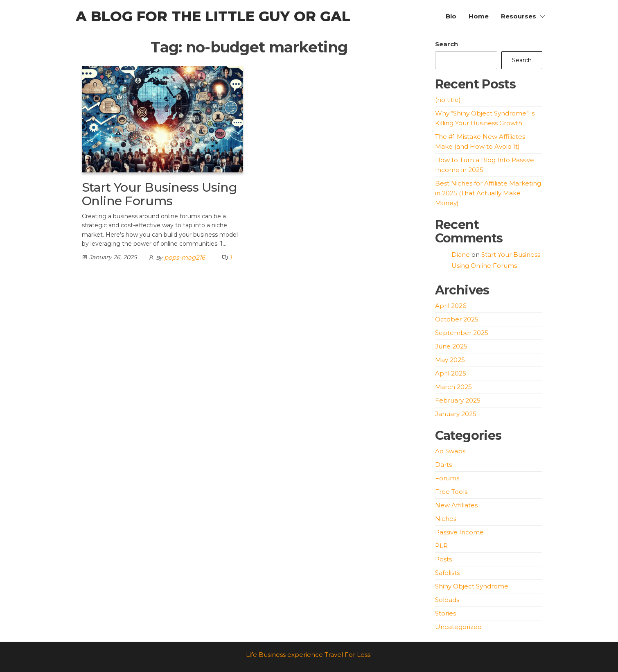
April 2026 (451, 306)
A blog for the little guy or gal (213, 16)
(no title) (448, 100)
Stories (445, 613)
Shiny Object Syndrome (472, 586)
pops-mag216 (185, 257)
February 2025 (458, 400)
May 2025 (450, 360)
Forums (447, 478)
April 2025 (451, 373)
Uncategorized (458, 627)
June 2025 (451, 346)
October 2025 (457, 319)
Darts (443, 465)
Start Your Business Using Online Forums (159, 194)
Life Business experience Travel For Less (308, 655)
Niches (446, 519)
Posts (443, 559)
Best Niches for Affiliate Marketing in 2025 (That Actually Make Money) (488, 193)
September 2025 (462, 333)
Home (479, 16)
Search (447, 44)
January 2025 (456, 414)
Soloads (447, 600)
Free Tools (451, 492)
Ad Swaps (450, 451)
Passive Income (459, 532)
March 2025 (453, 387)
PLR (441, 546)
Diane (461, 255)
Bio (451, 16)
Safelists (447, 573)
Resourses (519, 16)
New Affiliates (456, 505)
